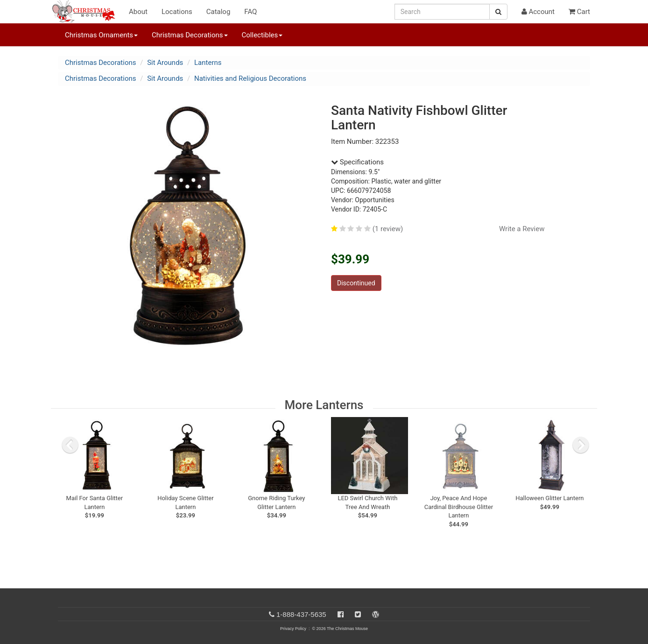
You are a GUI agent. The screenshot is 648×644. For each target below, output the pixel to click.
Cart (579, 12)
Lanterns (208, 63)
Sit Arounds (165, 63)
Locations (177, 12)
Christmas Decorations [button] (190, 35)
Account (538, 12)
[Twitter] (358, 614)
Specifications (357, 162)
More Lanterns (324, 405)
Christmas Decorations (100, 63)
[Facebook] (341, 614)
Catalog (218, 12)
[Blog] (376, 614)
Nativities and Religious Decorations (250, 78)
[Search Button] (498, 12)
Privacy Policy (293, 629)
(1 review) (388, 229)
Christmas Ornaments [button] (101, 35)
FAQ (250, 12)
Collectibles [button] (262, 35)
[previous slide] (70, 445)
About (138, 12)
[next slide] (581, 445)
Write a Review (522, 229)
